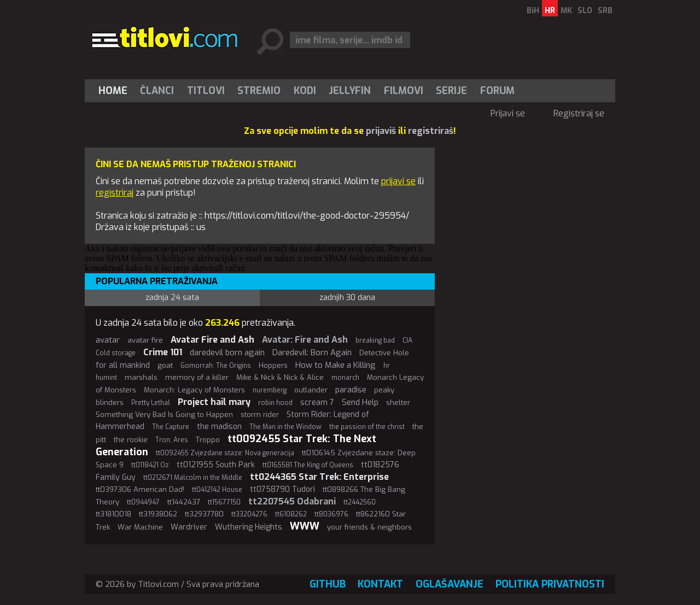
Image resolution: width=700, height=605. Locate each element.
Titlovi (206, 91)
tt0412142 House (217, 490)
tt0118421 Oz (150, 465)
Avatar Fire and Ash (212, 340)
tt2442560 (360, 502)
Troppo (208, 440)
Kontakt (380, 584)
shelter (398, 403)
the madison (219, 427)
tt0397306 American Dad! (140, 489)
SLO (585, 11)
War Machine (140, 527)
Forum (497, 91)
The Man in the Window (285, 427)
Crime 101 (163, 352)
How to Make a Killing (336, 365)
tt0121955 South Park (216, 465)
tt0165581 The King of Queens (308, 465)
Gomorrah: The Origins (216, 366)
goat (165, 365)
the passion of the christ (367, 427)
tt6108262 (291, 514)
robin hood (275, 403)
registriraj (115, 193)
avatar (108, 340)
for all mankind (123, 365)
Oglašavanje (450, 584)
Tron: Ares (172, 440)
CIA (407, 340)
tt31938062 (158, 514)
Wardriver (189, 527)
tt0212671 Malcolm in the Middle (193, 478)
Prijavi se (508, 113)
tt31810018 (113, 514)
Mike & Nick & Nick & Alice (280, 377)
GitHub (328, 584)
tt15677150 (224, 502)
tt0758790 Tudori (282, 489)
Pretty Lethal (151, 403)
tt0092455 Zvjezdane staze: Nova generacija (225, 453)
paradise (351, 390)
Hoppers (273, 365)
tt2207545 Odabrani (292, 501)
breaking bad (375, 340)
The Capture (171, 427)
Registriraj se (579, 113)
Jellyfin (350, 91)
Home (113, 91)
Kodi (305, 91)
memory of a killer (197, 377)
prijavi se (398, 181)
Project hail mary (214, 402)
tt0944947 (143, 502)
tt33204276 (249, 514)
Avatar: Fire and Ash (305, 340)
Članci (157, 91)
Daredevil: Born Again (312, 353)
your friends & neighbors (369, 527)
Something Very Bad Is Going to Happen (164, 415)
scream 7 (317, 403)
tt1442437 (184, 502)
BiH (533, 11)
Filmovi (404, 91)
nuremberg (270, 390)
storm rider (260, 415)
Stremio (259, 91)
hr (387, 366)
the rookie (131, 440)
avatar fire (145, 340)
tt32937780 (204, 514)
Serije (451, 91)
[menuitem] (115, 91)
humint (106, 378)
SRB (605, 11)
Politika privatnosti (550, 584)
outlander (311, 390)
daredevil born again (227, 353)
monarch (345, 378)
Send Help (360, 402)
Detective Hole (384, 353)
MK (566, 11)
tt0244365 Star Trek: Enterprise (319, 477)
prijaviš (381, 131)
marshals (141, 377)
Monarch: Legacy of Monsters (194, 390)
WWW (305, 526)
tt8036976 (331, 514)
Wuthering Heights (249, 527)
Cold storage (116, 353)
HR (550, 11)
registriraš (431, 131)
